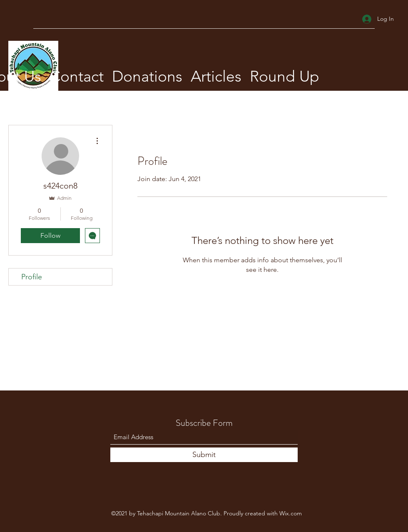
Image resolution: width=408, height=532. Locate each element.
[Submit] (204, 455)
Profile (32, 277)
